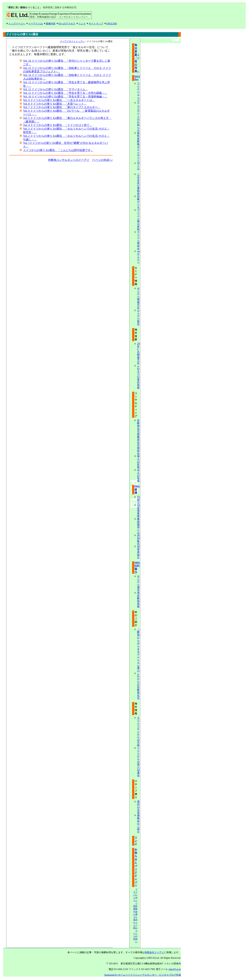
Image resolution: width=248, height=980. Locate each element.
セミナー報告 (138, 317)
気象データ (138, 202)
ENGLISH (112, 24)
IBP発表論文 (139, 552)
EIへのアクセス (67, 24)
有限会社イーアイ (154, 952)
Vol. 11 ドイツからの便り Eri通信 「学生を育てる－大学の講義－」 (65, 93)
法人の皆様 (138, 475)
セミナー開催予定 (138, 298)
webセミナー (139, 257)
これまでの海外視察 (138, 377)
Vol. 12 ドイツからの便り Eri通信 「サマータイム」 (56, 89)
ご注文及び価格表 (138, 184)
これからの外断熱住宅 (138, 686)
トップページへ (17, 24)
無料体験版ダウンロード (138, 147)
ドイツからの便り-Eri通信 (139, 762)
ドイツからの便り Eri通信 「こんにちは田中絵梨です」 (58, 150)
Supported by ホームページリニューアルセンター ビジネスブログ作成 (143, 975)
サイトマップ (96, 24)
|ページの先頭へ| (102, 160)
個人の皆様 (138, 461)
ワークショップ (138, 92)
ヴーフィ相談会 (138, 240)
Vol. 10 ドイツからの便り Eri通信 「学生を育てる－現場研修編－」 (65, 97)
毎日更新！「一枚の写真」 (137, 58)
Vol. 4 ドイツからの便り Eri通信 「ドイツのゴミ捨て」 (58, 125)
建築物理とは (138, 526)
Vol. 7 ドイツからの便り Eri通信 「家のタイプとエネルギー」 (62, 107)
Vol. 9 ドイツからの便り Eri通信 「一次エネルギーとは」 (59, 100)
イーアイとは (35, 24)
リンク (82, 24)
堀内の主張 (138, 807)
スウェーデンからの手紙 (138, 731)
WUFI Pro (138, 78)
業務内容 (51, 24)
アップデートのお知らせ (138, 116)
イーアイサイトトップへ (72, 41)
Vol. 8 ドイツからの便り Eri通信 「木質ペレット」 (55, 104)
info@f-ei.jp (175, 969)
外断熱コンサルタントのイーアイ (69, 160)
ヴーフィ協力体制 (138, 219)
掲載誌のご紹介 (138, 823)
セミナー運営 (138, 583)
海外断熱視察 (138, 599)
